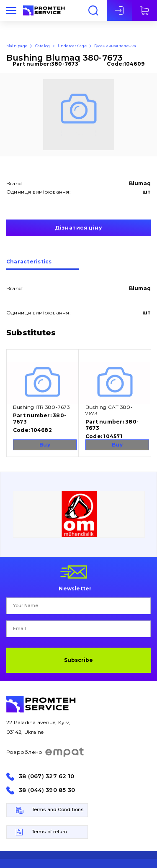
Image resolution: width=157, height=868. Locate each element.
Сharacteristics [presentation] (29, 262)
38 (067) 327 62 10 (46, 776)
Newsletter (75, 588)
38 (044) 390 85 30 (47, 790)
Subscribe (78, 660)
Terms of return (50, 832)
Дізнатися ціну (78, 228)
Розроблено (45, 752)
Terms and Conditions (58, 810)
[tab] (42, 265)
